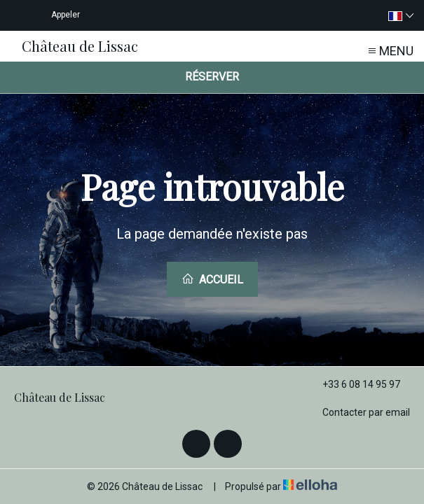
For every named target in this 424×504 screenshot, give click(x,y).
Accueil (212, 279)
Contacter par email (358, 412)
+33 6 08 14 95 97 (353, 384)
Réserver (212, 77)
